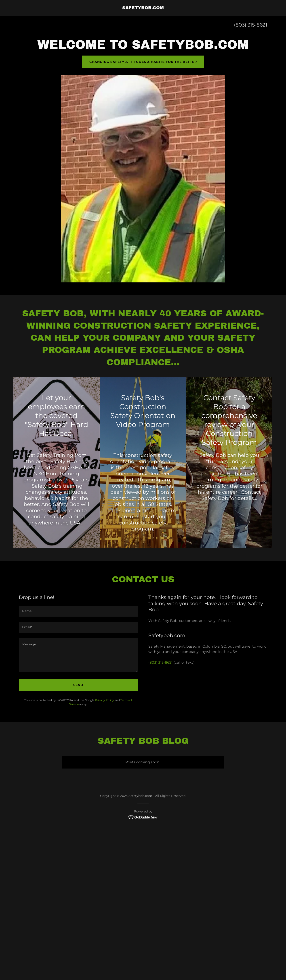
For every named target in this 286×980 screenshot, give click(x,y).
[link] (143, 8)
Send (78, 685)
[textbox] (78, 611)
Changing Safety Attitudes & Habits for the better (143, 62)
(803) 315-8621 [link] (251, 25)
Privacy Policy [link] (104, 700)
